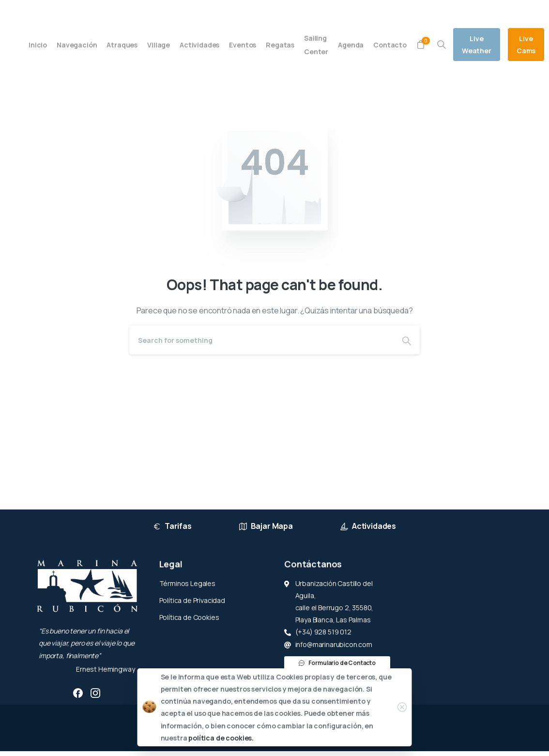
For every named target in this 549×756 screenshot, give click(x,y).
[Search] (261, 340)
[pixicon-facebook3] (78, 693)
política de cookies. (221, 738)
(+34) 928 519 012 (110, 11)
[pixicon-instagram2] (95, 693)
